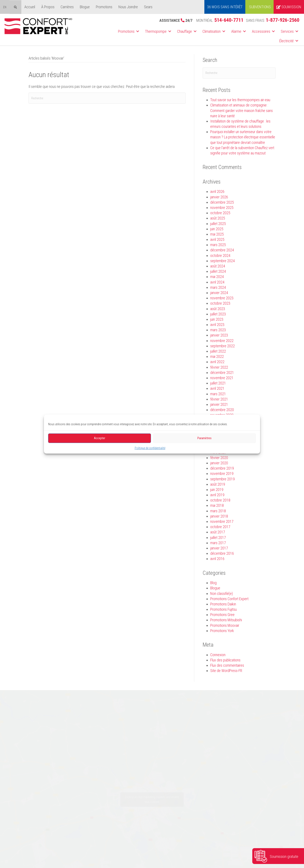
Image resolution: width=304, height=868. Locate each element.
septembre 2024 (223, 261)
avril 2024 (217, 282)
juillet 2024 (218, 271)
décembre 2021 (222, 373)
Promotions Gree (222, 615)
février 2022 (219, 367)
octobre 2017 (220, 527)
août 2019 (218, 484)
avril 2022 (217, 362)
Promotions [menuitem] (104, 7)
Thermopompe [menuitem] (156, 31)
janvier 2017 (219, 548)
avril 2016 (217, 559)
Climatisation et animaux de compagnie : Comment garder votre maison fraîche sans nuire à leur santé (242, 110)
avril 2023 (217, 325)
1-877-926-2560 (283, 20)
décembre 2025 (222, 202)
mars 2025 (218, 245)
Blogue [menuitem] (85, 7)
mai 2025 (217, 234)
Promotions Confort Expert (229, 599)
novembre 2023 (222, 298)
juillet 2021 (218, 383)
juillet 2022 (218, 351)
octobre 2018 (220, 500)
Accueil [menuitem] (30, 7)
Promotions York (222, 631)
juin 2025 (217, 229)
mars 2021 (218, 394)
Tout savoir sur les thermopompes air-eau (240, 100)
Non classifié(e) (222, 593)
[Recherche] (107, 98)
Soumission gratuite (284, 856)
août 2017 (218, 532)
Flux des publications (225, 660)
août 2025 (218, 218)
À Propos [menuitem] (48, 7)
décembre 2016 (222, 553)
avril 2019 (217, 495)
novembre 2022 (222, 341)
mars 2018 (218, 511)
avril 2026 (217, 191)
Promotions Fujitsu (223, 609)
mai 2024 (217, 277)
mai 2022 (217, 356)
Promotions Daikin (223, 604)
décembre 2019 (222, 468)
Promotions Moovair (225, 625)
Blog (213, 583)
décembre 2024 (222, 250)
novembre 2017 (222, 521)
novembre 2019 (222, 474)
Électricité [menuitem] (286, 41)
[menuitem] (5, 7)
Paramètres (204, 438)
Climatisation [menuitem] (212, 31)
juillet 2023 (218, 314)
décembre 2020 (222, 410)
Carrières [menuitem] (67, 7)
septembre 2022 (223, 346)
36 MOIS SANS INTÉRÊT (225, 7)
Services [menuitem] (287, 31)
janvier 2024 (219, 293)
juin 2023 (217, 319)
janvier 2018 (219, 516)
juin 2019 (217, 490)
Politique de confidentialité (150, 448)
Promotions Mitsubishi (226, 620)
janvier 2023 (219, 335)
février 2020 (219, 458)
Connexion (218, 655)
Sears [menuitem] (148, 7)
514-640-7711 (229, 20)
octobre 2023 (220, 303)
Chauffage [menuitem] (185, 31)
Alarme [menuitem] (236, 31)
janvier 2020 (219, 463)
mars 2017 (218, 543)
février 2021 (219, 399)
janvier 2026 (219, 197)
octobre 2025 (220, 213)
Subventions (260, 7)
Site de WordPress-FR (226, 671)
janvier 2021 (219, 404)
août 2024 (218, 266)
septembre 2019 (223, 479)
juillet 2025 (218, 224)
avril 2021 (217, 388)
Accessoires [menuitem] (261, 31)
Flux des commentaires (227, 665)
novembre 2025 (222, 208)
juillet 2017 (218, 538)
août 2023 (218, 309)
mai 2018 (217, 505)
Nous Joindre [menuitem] (128, 7)
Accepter (100, 438)
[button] (138, 31)
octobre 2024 (220, 255)
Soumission (289, 7)
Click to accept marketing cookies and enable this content (152, 799)
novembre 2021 (222, 378)
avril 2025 (217, 239)
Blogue (215, 588)
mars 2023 (218, 330)
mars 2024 (218, 287)
